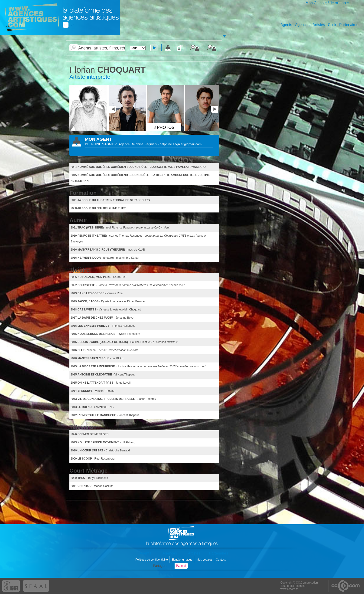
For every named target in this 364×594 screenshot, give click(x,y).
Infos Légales (204, 560)
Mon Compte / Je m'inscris (327, 3)
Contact (221, 560)
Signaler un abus (182, 560)
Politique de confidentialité (152, 560)
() (138, 144)
